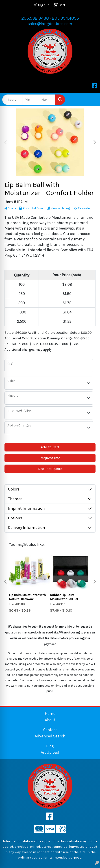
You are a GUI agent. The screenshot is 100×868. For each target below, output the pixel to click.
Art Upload (50, 752)
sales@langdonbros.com (50, 24)
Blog (50, 746)
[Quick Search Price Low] (31, 100)
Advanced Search (50, 736)
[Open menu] (91, 100)
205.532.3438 (35, 18)
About (50, 720)
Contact (50, 730)
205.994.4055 (65, 18)
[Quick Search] (12, 100)
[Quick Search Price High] (47, 100)
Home (50, 714)
